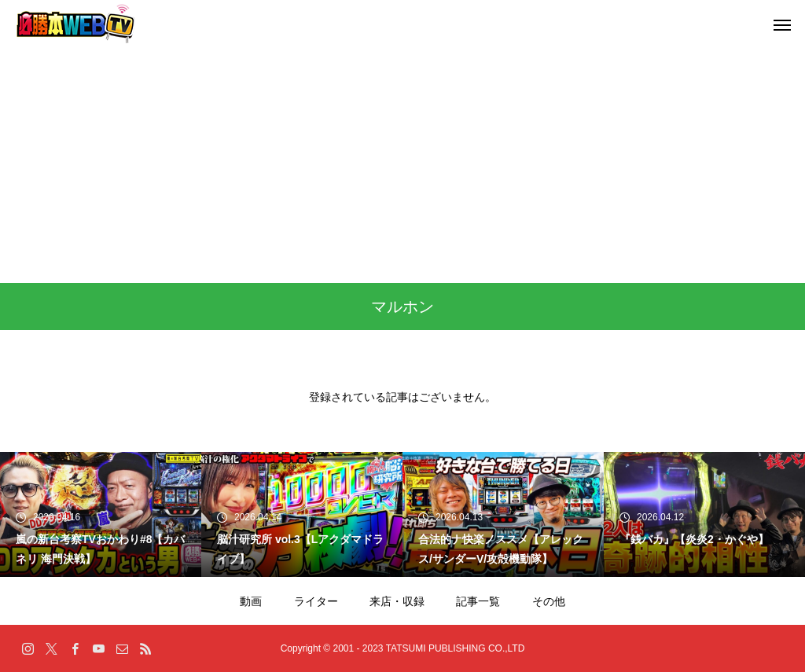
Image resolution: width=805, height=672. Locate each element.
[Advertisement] (402, 165)
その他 (549, 601)
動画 (251, 601)
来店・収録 (397, 601)
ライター (316, 601)
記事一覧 (478, 601)
